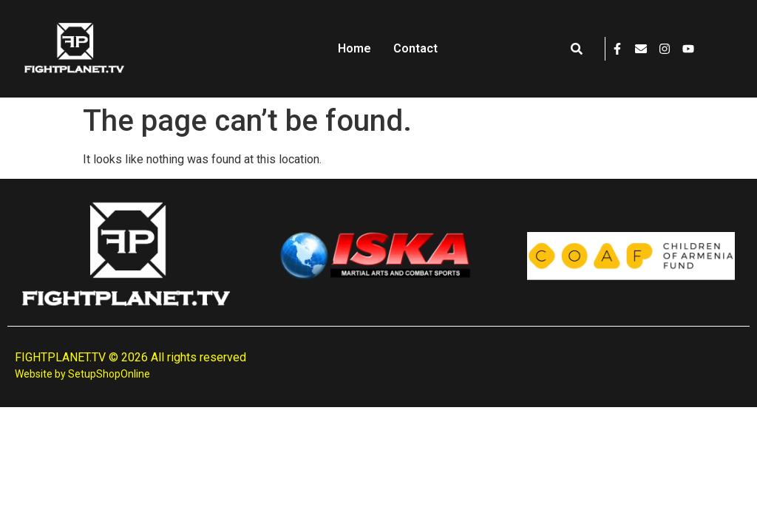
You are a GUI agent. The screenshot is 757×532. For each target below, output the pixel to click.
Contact (415, 48)
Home (354, 48)
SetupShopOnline (109, 374)
